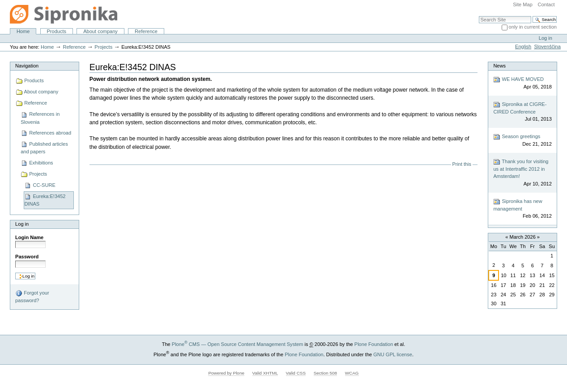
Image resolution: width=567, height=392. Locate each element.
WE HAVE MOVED (522, 83)
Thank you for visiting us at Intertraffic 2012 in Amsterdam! (522, 173)
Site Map (523, 4)
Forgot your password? (32, 296)
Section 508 (325, 373)
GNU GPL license (393, 354)
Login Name (29, 237)
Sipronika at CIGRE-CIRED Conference (522, 112)
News (499, 66)
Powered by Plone (226, 373)
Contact (546, 4)
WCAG (352, 373)
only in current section (533, 27)
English (523, 46)
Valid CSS (296, 373)
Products (57, 31)
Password (27, 257)
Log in (546, 38)
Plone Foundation (374, 344)
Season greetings (522, 141)
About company (100, 31)
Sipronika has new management (522, 209)
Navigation (27, 66)
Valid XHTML (265, 373)
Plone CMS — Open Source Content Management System (238, 344)
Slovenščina (547, 46)
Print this (462, 164)
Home (23, 31)
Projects (103, 47)
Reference (146, 31)
